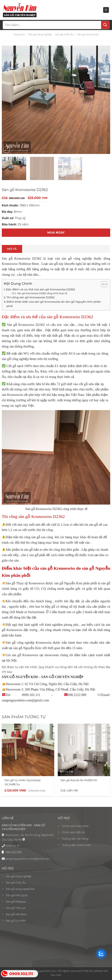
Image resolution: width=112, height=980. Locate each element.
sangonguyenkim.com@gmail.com (28, 859)
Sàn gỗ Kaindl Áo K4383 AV (79, 780)
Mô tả (12, 249)
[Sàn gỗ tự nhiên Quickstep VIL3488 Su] (28, 750)
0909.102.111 (12, 846)
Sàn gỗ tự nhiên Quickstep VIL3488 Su (23, 782)
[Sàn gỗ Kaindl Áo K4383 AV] (84, 750)
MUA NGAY (56, 233)
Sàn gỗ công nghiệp (40, 34)
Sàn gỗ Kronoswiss (88, 34)
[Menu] (106, 10)
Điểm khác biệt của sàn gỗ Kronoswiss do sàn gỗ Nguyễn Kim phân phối (54, 304)
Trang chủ (19, 34)
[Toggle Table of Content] (102, 284)
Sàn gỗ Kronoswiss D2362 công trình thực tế (42, 293)
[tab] (12, 249)
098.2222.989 (14, 852)
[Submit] (105, 25)
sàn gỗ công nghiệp (15, 359)
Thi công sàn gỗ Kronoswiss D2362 (31, 297)
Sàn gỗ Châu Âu (64, 34)
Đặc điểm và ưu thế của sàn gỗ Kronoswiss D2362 (41, 289)
